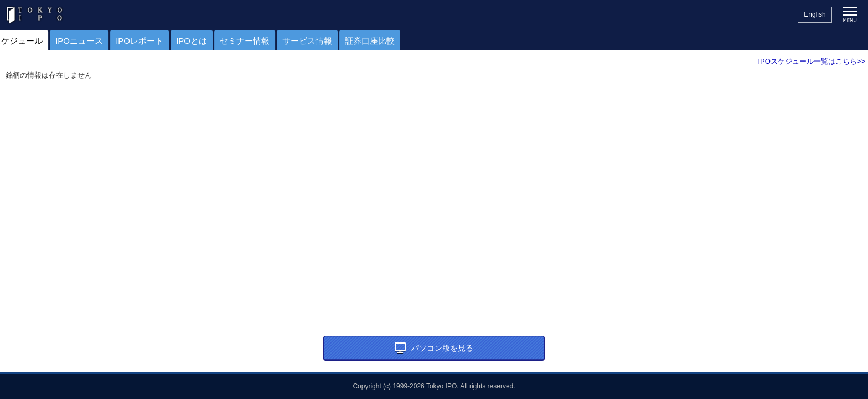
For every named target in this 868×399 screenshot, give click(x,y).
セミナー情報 (309, 41)
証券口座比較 (435, 41)
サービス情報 (372, 41)
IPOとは (256, 41)
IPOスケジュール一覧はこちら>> (812, 61)
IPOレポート (204, 41)
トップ (18, 41)
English (815, 14)
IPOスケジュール (75, 41)
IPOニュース (144, 41)
